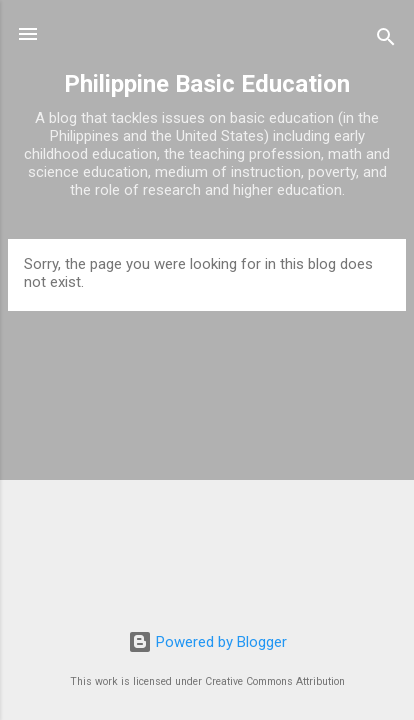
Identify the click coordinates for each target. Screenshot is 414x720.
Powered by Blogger (207, 642)
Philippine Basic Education (207, 84)
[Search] (386, 40)
